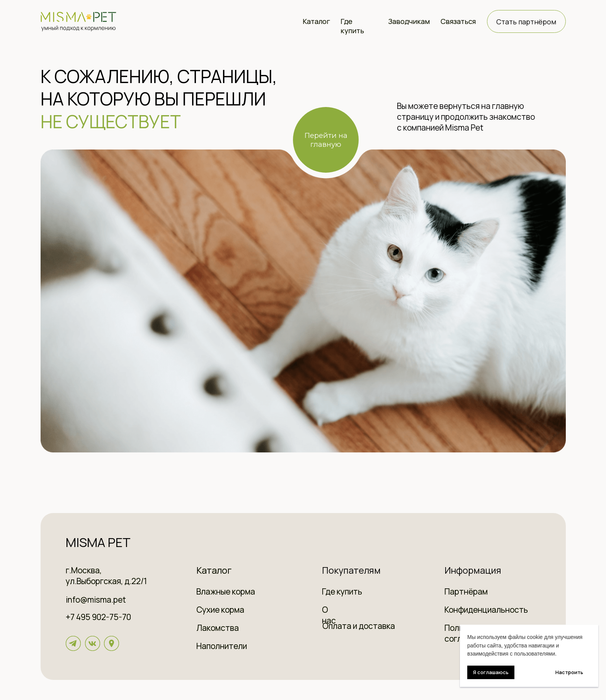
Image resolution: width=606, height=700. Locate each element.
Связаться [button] (458, 21)
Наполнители (222, 646)
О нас (329, 615)
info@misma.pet (96, 600)
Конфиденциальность (486, 610)
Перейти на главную (326, 140)
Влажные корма (226, 591)
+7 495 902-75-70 (98, 617)
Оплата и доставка (359, 626)
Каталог (316, 21)
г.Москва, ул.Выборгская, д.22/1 (106, 576)
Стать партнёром (526, 22)
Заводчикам (409, 21)
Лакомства (218, 628)
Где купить (352, 26)
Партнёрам (466, 591)
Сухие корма (220, 610)
